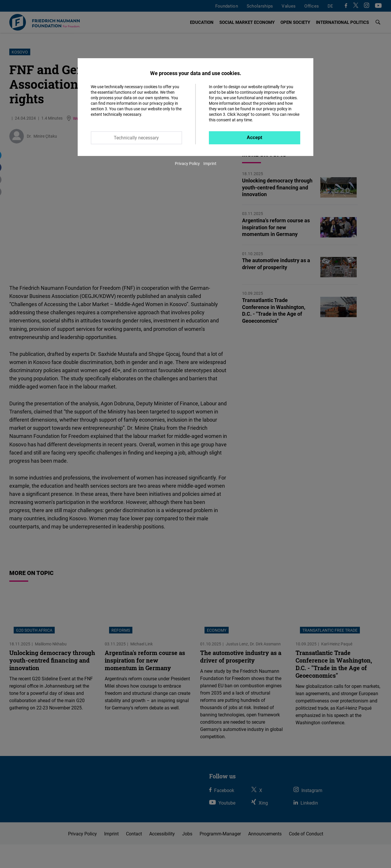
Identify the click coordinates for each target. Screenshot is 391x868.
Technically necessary (136, 138)
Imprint (210, 163)
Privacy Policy (187, 163)
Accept (254, 137)
